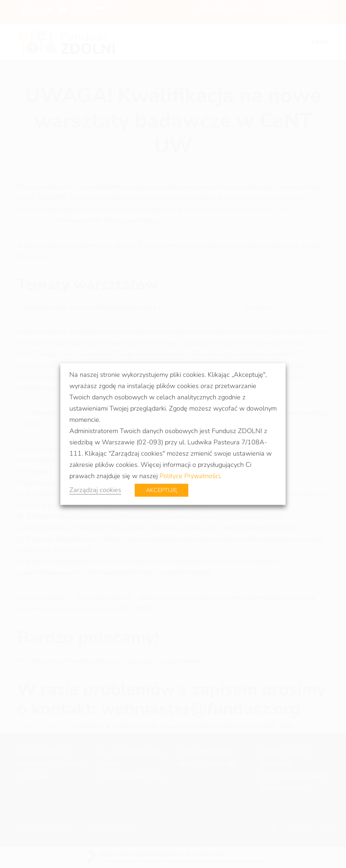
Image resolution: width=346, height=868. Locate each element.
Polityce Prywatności (190, 476)
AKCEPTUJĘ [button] (162, 490)
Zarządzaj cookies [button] (95, 490)
